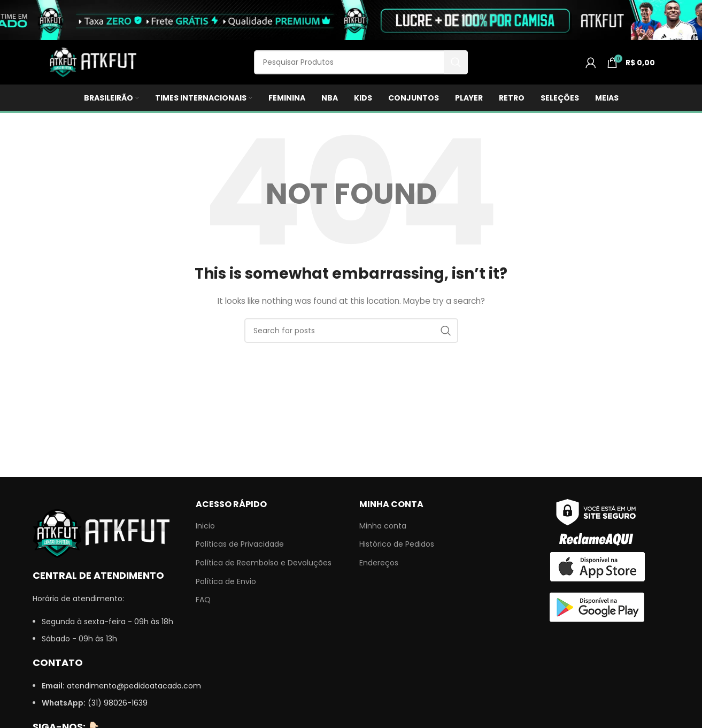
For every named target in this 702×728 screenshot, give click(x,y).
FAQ (203, 600)
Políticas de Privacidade (240, 544)
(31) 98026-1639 (118, 703)
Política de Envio (226, 582)
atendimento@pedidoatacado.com (134, 686)
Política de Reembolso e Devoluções (264, 563)
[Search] (361, 62)
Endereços (379, 563)
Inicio (205, 526)
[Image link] (101, 533)
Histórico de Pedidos (397, 544)
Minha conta (383, 526)
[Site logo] (92, 62)
